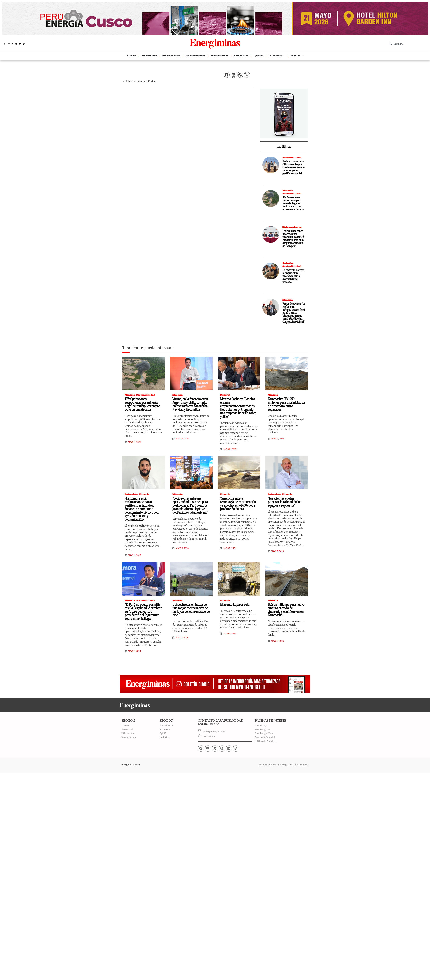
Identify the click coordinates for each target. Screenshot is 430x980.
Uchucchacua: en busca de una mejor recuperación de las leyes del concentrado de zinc (191, 610)
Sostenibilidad (292, 157)
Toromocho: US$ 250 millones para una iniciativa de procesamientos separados (286, 404)
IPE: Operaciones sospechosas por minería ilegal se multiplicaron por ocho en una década (293, 203)
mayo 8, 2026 (230, 548)
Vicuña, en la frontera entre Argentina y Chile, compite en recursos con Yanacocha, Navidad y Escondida (190, 404)
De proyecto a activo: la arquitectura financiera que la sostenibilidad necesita (293, 276)
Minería (288, 190)
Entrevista (131, 494)
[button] (227, 75)
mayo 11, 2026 (135, 442)
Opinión (288, 263)
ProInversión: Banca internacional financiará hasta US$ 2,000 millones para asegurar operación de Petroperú (293, 239)
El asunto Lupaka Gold (235, 605)
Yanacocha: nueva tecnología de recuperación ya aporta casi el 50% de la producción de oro (238, 504)
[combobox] (407, 44)
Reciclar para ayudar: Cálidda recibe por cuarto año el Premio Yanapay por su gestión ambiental (294, 167)
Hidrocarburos (292, 227)
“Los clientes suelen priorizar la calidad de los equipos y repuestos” (284, 502)
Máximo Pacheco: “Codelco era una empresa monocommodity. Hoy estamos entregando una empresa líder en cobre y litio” (238, 408)
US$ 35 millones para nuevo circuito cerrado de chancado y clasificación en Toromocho (286, 610)
